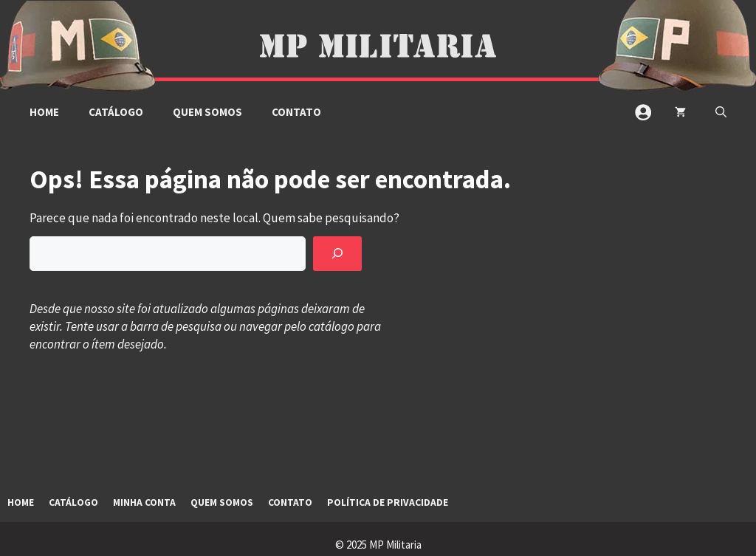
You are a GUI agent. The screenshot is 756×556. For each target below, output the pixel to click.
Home (44, 112)
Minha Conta (144, 502)
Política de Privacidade (388, 502)
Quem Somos (207, 112)
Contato (296, 112)
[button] (721, 112)
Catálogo (116, 112)
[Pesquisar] (337, 254)
